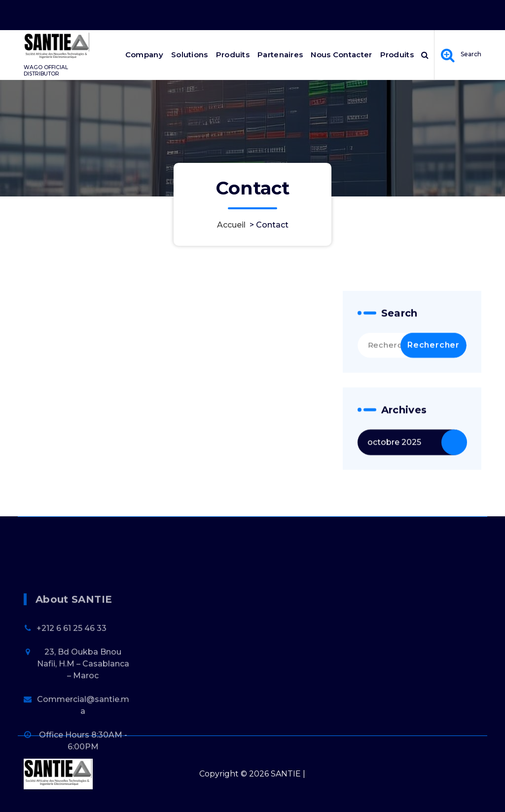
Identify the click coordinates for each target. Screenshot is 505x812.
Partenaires (280, 55)
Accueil (231, 225)
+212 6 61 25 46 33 (72, 659)
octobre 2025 (394, 448)
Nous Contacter (341, 55)
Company (144, 55)
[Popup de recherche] (425, 55)
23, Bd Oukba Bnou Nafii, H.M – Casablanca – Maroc (83, 694)
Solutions (190, 55)
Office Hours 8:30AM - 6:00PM (357, 13)
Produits (233, 55)
